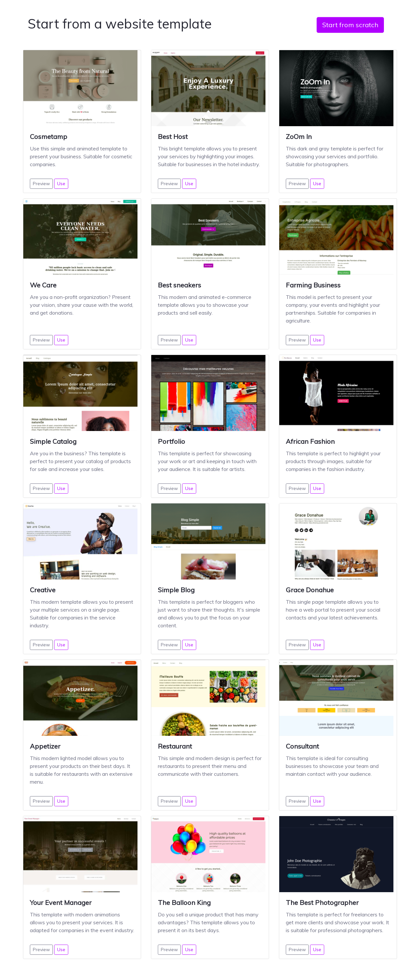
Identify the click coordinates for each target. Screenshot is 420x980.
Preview (41, 184)
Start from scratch (350, 25)
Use (61, 184)
